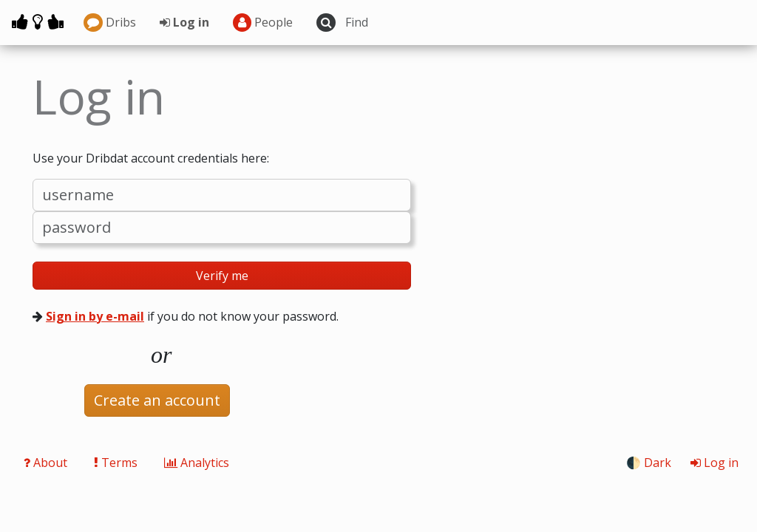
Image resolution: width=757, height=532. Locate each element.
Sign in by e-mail (95, 316)
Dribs (110, 23)
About (47, 463)
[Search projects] (411, 22)
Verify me (222, 276)
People (263, 23)
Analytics (197, 463)
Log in (184, 22)
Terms (117, 463)
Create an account (157, 400)
